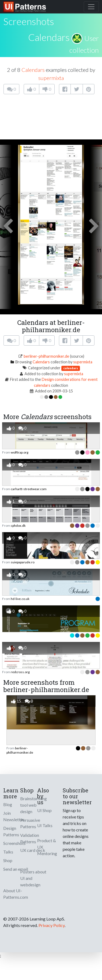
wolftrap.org (20, 452)
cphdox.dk (18, 526)
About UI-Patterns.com (16, 894)
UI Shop (44, 810)
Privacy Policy (52, 925)
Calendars (49, 37)
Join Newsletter (14, 816)
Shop (8, 860)
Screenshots (14, 843)
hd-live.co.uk (20, 599)
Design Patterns (11, 831)
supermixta (51, 78)
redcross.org (20, 672)
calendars (71, 368)
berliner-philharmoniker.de (46, 356)
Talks (8, 852)
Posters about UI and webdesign (33, 878)
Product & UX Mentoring (47, 847)
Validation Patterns (30, 838)
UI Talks (45, 825)
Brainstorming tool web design (34, 805)
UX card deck (33, 850)
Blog (8, 804)
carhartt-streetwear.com (29, 489)
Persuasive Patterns (30, 823)
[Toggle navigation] (91, 7)
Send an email (16, 869)
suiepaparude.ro (23, 562)
